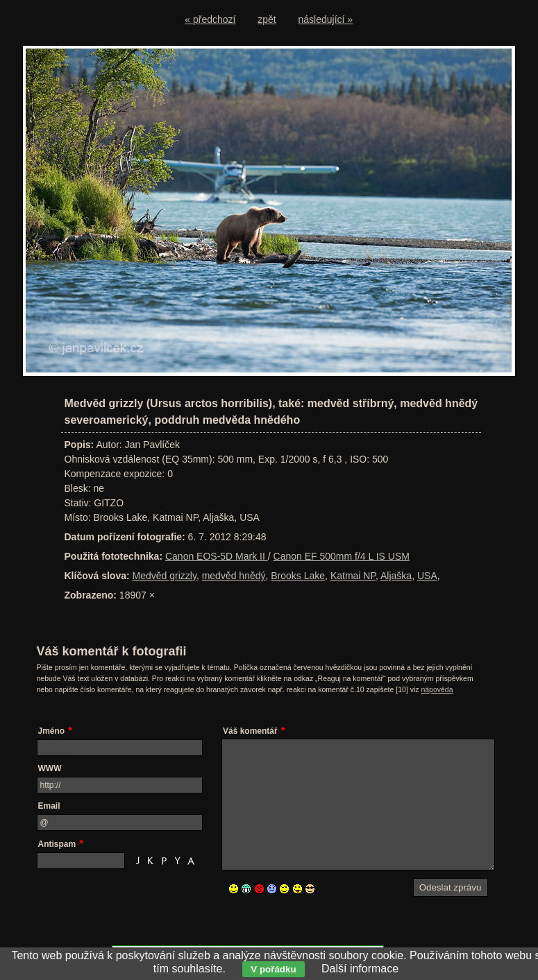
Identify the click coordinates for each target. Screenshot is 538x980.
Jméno (52, 731)
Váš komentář (250, 731)
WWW (50, 768)
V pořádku (273, 969)
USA (427, 576)
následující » (326, 19)
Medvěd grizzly (165, 576)
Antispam (57, 844)
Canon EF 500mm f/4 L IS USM (342, 556)
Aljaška (396, 576)
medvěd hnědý (234, 576)
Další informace (360, 969)
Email (49, 806)
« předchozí (210, 19)
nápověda (437, 689)
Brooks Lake (298, 576)
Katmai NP (353, 576)
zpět (267, 19)
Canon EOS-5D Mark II (217, 556)
